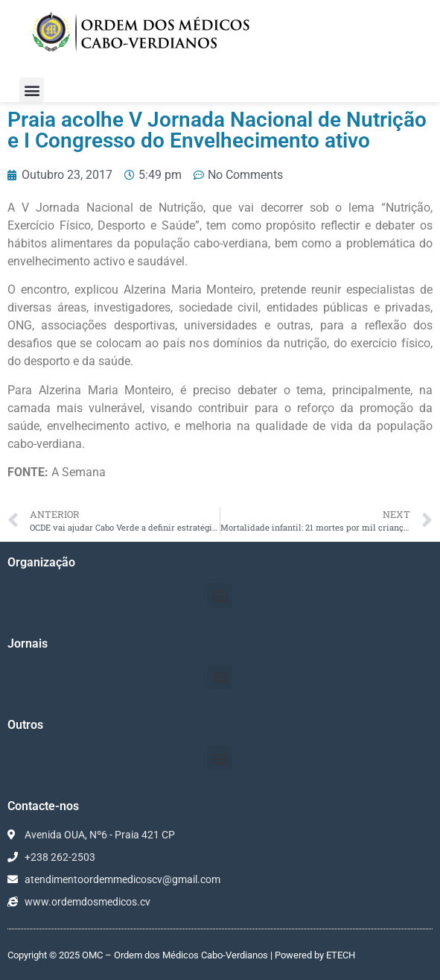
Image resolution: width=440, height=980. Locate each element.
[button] (32, 90)
